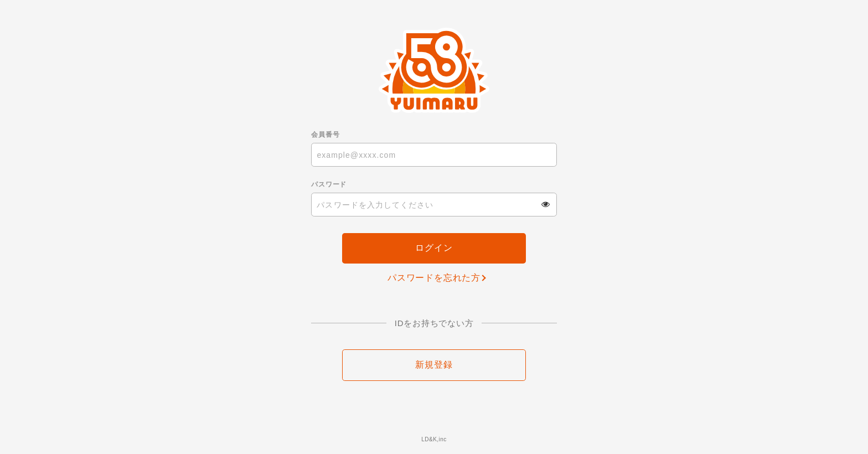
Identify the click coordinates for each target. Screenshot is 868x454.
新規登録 (434, 365)
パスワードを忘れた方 (434, 278)
